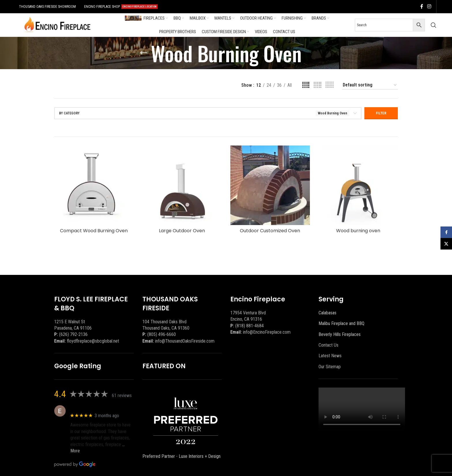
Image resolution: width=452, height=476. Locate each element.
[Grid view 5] (318, 85)
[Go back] (144, 53)
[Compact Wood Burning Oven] (94, 185)
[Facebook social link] (422, 6)
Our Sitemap (330, 367)
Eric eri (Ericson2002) (91, 408)
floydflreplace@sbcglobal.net (93, 341)
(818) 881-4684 (249, 326)
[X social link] (446, 244)
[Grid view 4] (306, 85)
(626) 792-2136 (73, 334)
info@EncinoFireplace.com (267, 332)
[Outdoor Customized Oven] (270, 185)
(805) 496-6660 (162, 334)
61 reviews (122, 395)
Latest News (330, 356)
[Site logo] (57, 25)
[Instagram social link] (429, 6)
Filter (381, 113)
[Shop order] (370, 85)
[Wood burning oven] (358, 185)
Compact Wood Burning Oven (94, 231)
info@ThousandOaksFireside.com (185, 341)
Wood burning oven (358, 231)
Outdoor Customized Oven (270, 231)
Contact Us (328, 345)
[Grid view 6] (329, 85)
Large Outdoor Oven (182, 231)
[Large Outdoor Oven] (182, 185)
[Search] (434, 25)
